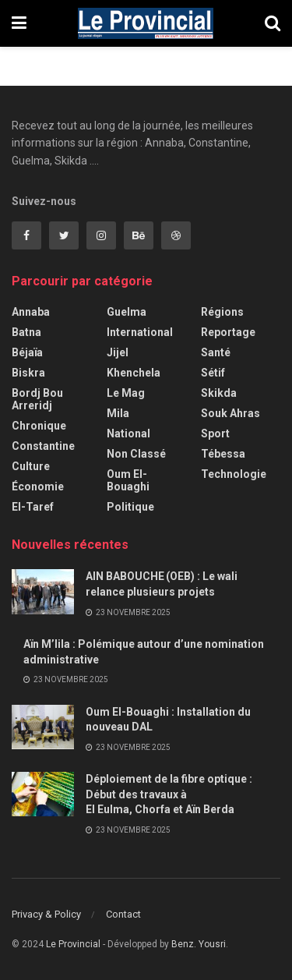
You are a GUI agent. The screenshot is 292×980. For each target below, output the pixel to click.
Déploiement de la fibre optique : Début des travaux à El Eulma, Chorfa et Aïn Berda (169, 794)
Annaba (31, 312)
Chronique (39, 426)
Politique (130, 507)
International (140, 332)
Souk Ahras (230, 413)
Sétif (213, 373)
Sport (215, 433)
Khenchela (134, 373)
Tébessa (223, 454)
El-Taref (33, 507)
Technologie (234, 474)
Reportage (228, 332)
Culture (31, 466)
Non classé (136, 454)
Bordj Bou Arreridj (37, 399)
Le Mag (126, 393)
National (128, 433)
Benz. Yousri (199, 944)
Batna (26, 332)
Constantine (43, 446)
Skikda (219, 393)
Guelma (127, 312)
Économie (38, 486)
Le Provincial (73, 944)
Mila (118, 413)
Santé (216, 352)
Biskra (28, 373)
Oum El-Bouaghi (128, 480)
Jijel (118, 352)
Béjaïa (27, 352)
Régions (222, 312)
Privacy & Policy (46, 914)
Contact (123, 914)
